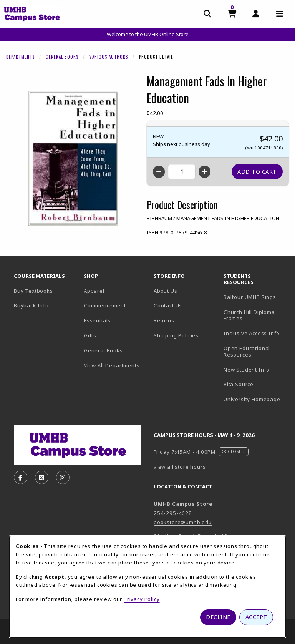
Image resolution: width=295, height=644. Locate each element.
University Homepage (255, 399)
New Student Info (247, 370)
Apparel (94, 291)
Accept (256, 617)
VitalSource (255, 384)
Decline (218, 617)
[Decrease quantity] (159, 172)
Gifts (90, 335)
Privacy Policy (142, 599)
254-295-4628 (173, 513)
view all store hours (180, 467)
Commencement (105, 305)
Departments (20, 57)
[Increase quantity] (205, 172)
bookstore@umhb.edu (183, 522)
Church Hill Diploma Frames (255, 315)
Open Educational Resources (247, 351)
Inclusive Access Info (252, 333)
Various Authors (109, 57)
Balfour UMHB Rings (255, 297)
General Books (62, 57)
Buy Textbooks (33, 291)
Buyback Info (31, 305)
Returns (164, 320)
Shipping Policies (176, 335)
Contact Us (168, 305)
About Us (166, 291)
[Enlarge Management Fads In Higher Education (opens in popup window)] (73, 158)
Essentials (97, 320)
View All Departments (112, 365)
